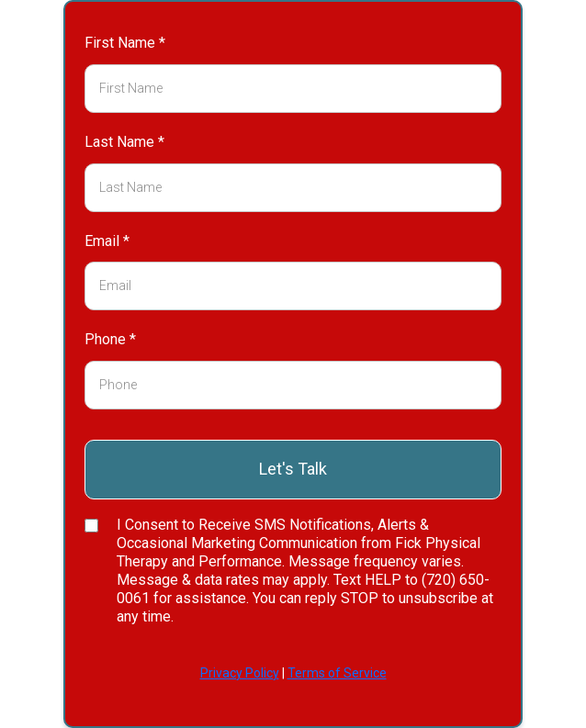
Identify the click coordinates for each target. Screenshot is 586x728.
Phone (110, 339)
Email (107, 241)
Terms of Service (337, 673)
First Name (125, 43)
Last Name (124, 142)
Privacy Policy (240, 673)
